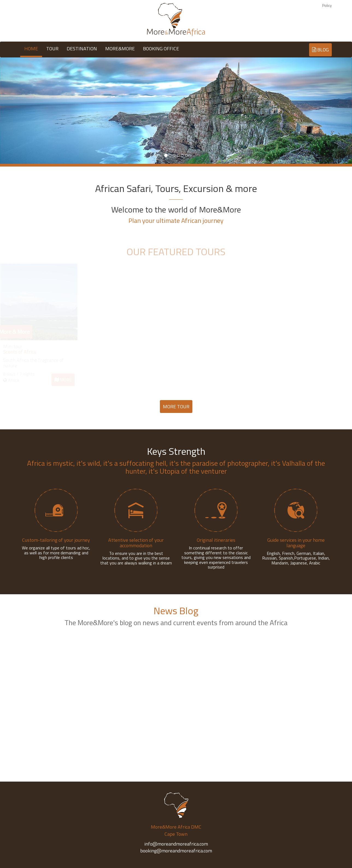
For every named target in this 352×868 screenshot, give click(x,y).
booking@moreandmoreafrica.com (176, 851)
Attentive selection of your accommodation (136, 543)
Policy (327, 5)
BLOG (320, 50)
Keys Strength (176, 451)
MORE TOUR (176, 407)
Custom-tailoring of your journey (56, 540)
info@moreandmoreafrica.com (176, 844)
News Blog (176, 611)
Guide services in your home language (296, 543)
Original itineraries (216, 540)
